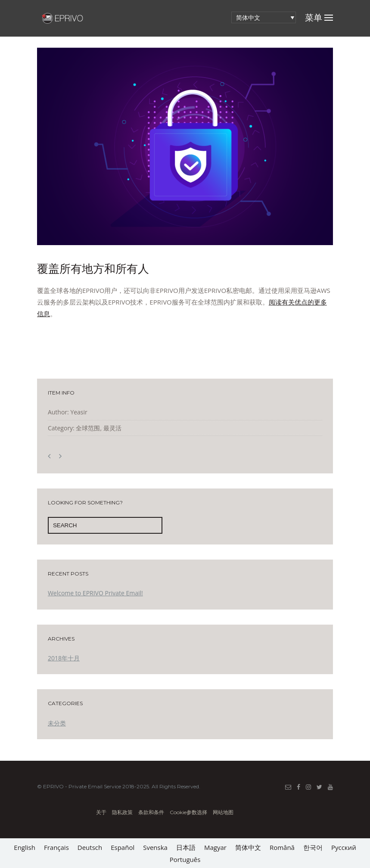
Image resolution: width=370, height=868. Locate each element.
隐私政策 (123, 812)
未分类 (57, 723)
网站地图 (223, 812)
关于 (102, 812)
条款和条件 (151, 812)
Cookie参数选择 (188, 812)
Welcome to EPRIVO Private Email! (95, 593)
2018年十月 (64, 658)
